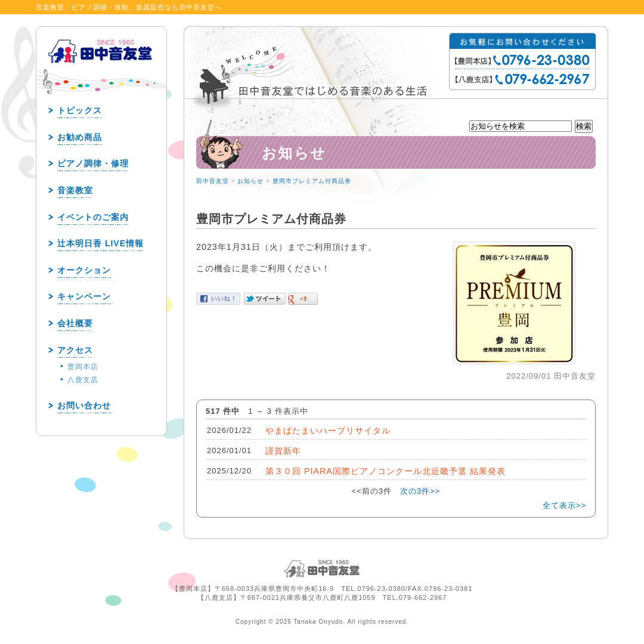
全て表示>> (564, 505)
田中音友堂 (213, 181)
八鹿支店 (83, 380)
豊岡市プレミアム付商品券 (312, 181)
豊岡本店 (83, 367)
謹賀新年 (283, 451)
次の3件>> (420, 491)
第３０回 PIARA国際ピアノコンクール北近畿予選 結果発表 (386, 471)
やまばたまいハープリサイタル (328, 431)
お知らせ (250, 181)
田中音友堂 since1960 (101, 70)
